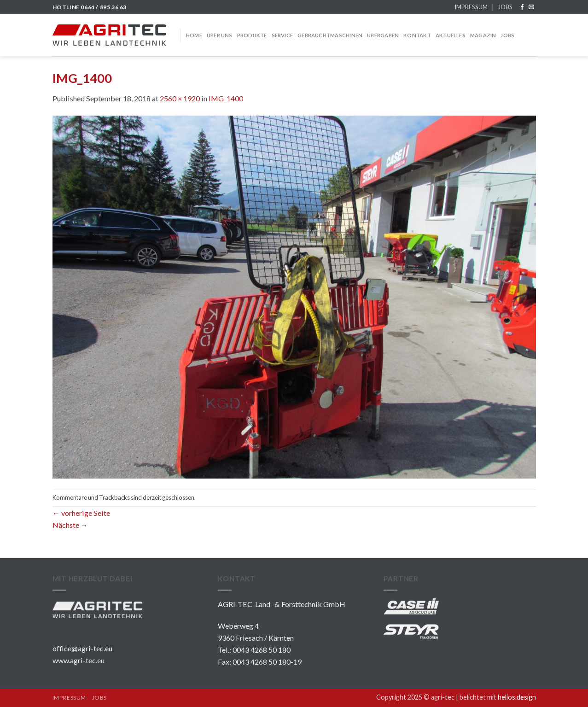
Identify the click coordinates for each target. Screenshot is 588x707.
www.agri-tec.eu (79, 660)
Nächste (70, 525)
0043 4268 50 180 (262, 650)
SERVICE (282, 35)
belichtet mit (498, 697)
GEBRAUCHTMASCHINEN (330, 35)
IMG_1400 (226, 98)
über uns (220, 35)
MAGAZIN (483, 35)
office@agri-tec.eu (82, 648)
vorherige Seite (81, 513)
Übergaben (383, 35)
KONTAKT (417, 35)
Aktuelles (451, 35)
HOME (194, 35)
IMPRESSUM (471, 7)
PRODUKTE (252, 35)
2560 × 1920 (180, 98)
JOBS (505, 7)
